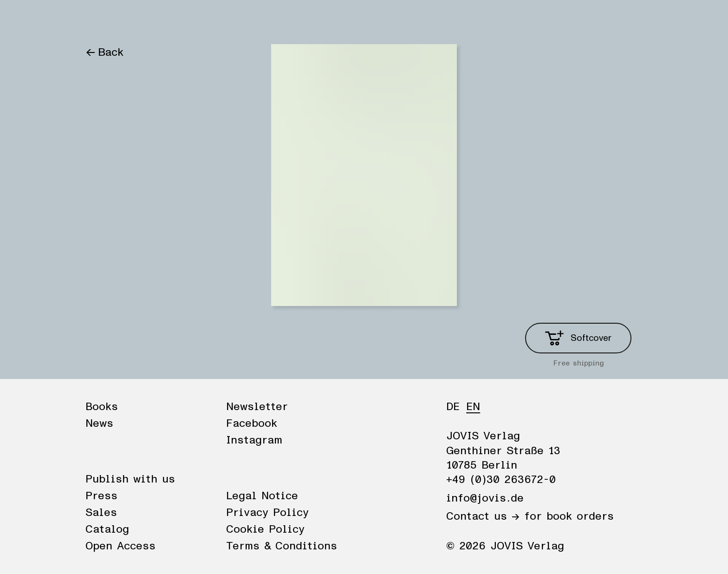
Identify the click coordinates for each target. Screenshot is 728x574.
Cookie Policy (265, 529)
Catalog (107, 529)
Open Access (120, 546)
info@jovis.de (485, 498)
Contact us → (483, 516)
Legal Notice (262, 496)
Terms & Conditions (282, 546)
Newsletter (257, 407)
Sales (101, 513)
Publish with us (130, 479)
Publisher (191, 20)
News (143, 20)
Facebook (252, 424)
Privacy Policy (267, 513)
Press (101, 496)
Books (101, 20)
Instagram (254, 440)
